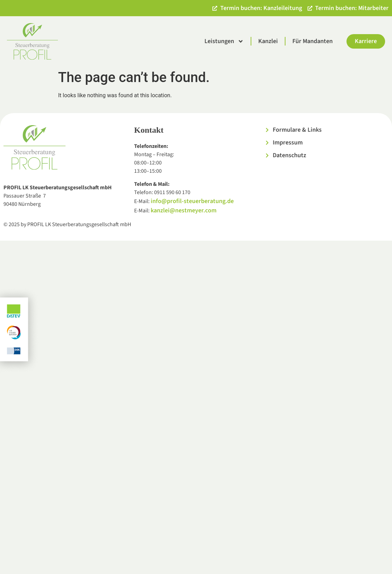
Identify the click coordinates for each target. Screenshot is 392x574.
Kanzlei (268, 41)
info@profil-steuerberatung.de (192, 201)
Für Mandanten (313, 41)
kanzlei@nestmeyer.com (184, 210)
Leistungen (224, 41)
